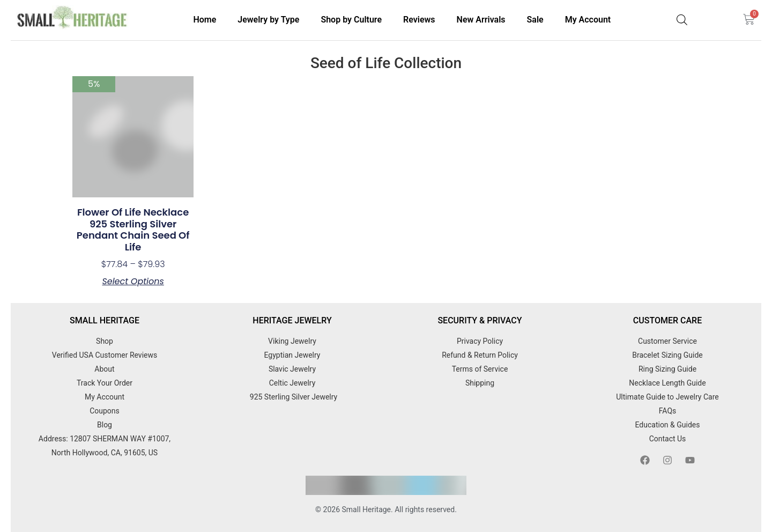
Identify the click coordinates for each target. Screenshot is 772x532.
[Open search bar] (682, 20)
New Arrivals (481, 20)
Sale (535, 20)
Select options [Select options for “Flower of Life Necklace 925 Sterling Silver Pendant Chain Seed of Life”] (133, 282)
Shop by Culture (351, 20)
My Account (588, 20)
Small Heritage (367, 509)
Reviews (419, 20)
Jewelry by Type (268, 20)
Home (205, 20)
